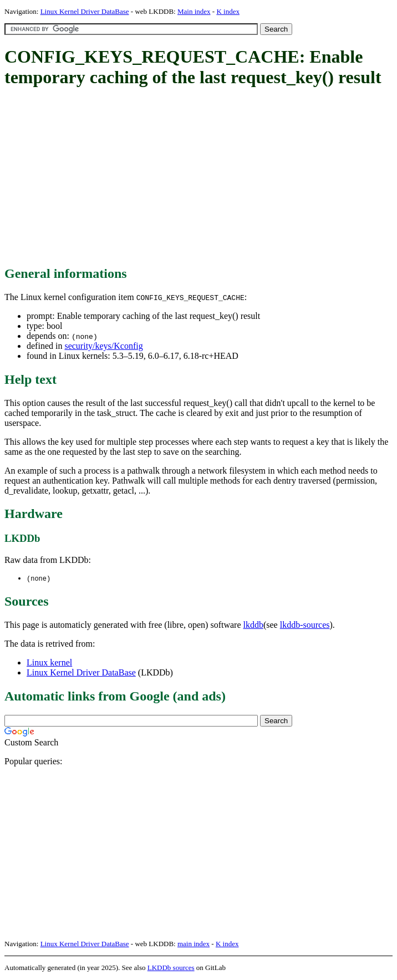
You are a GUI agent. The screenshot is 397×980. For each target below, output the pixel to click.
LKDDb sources (171, 968)
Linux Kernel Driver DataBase (85, 11)
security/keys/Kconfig (103, 346)
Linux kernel (49, 663)
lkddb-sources (305, 625)
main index (194, 944)
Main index (194, 11)
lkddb (253, 625)
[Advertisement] (201, 177)
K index (228, 11)
